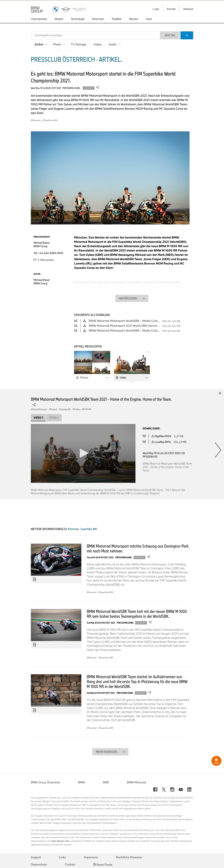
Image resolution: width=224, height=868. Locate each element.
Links (62, 857)
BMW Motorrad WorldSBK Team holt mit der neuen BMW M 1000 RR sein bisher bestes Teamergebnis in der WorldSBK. (137, 614)
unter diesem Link (60, 841)
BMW (82, 782)
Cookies (70, 864)
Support (36, 857)
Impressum (91, 857)
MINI (106, 782)
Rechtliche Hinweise (129, 857)
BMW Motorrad (136, 782)
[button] (83, 453)
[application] (83, 453)
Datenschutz (39, 864)
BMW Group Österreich (45, 782)
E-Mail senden (44, 260)
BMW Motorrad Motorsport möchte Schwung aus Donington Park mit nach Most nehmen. (138, 548)
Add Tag (170, 35)
